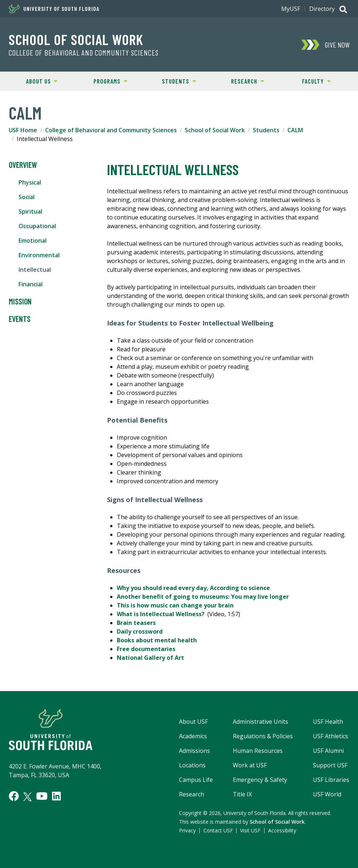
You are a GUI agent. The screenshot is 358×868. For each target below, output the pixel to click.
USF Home (23, 130)
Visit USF (250, 830)
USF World (327, 794)
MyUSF (291, 9)
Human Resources (258, 751)
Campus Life (196, 780)
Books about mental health (157, 640)
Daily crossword (140, 631)
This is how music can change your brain (175, 605)
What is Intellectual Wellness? (161, 614)
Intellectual (35, 270)
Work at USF (250, 765)
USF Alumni (328, 751)
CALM (295, 130)
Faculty (306, 81)
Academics (193, 736)
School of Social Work (76, 39)
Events (20, 319)
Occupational (37, 226)
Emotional (33, 241)
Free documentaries (146, 649)
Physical (30, 182)
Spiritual (30, 211)
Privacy (187, 830)
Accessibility (282, 830)
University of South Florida (54, 9)
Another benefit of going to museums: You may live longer (203, 597)
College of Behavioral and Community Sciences (84, 53)
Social (27, 197)
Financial (31, 284)
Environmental (39, 255)
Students (170, 81)
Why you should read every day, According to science (193, 588)
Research (239, 81)
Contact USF (218, 830)
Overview (23, 165)
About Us (32, 81)
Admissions (194, 751)
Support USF (330, 765)
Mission (20, 302)
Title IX (242, 794)
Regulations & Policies (263, 736)
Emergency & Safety (260, 780)
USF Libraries (331, 780)
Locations (192, 765)
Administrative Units (260, 722)
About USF (193, 722)
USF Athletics (331, 736)
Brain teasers (136, 623)
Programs (102, 81)
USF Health (328, 722)
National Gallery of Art (150, 658)
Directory (322, 9)
